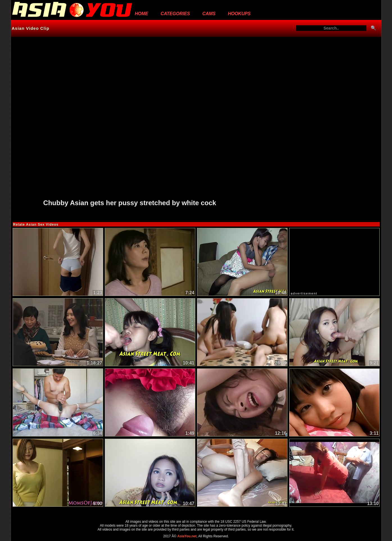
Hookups (239, 14)
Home (142, 14)
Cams (209, 14)
